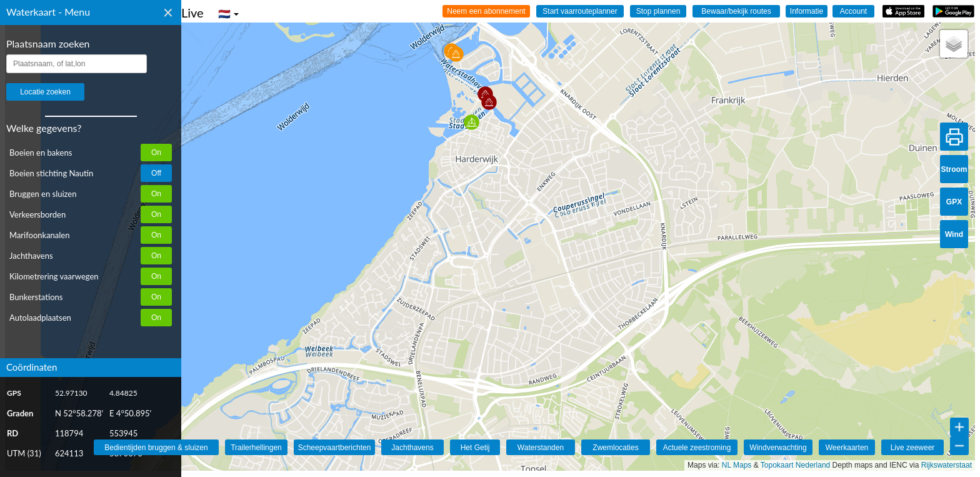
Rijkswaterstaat (947, 465)
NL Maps (737, 465)
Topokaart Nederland (795, 465)
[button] (472, 122)
